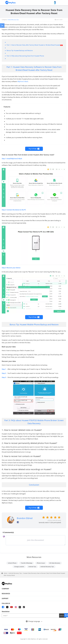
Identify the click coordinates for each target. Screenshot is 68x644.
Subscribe (63, 616)
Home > (6, 573)
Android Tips (32, 567)
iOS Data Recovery (55, 563)
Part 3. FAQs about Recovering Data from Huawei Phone (25, 56)
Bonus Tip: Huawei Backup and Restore (20, 51)
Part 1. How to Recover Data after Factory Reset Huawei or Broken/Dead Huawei (33, 45)
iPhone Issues (41, 563)
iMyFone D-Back (23, 81)
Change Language (34, 621)
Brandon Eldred (25, 518)
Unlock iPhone (12, 563)
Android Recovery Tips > (16, 573)
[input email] (30, 616)
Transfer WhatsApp (27, 563)
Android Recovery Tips (13, 20)
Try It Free (34, 149)
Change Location (19, 567)
